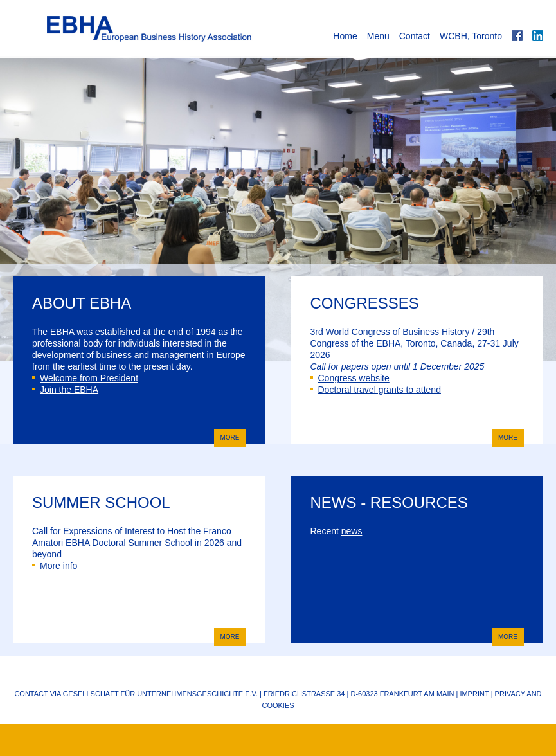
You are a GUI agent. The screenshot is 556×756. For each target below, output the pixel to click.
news (352, 531)
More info (55, 566)
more (227, 437)
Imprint (474, 694)
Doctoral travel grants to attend (376, 390)
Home (345, 36)
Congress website (350, 378)
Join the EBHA (65, 390)
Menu (378, 36)
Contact (415, 36)
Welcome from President (85, 378)
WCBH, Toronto (471, 36)
